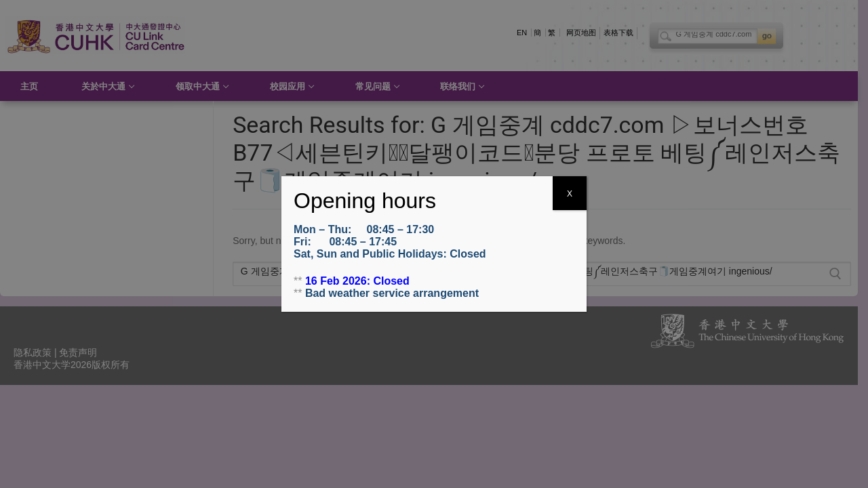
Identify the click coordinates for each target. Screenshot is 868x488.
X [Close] (570, 194)
